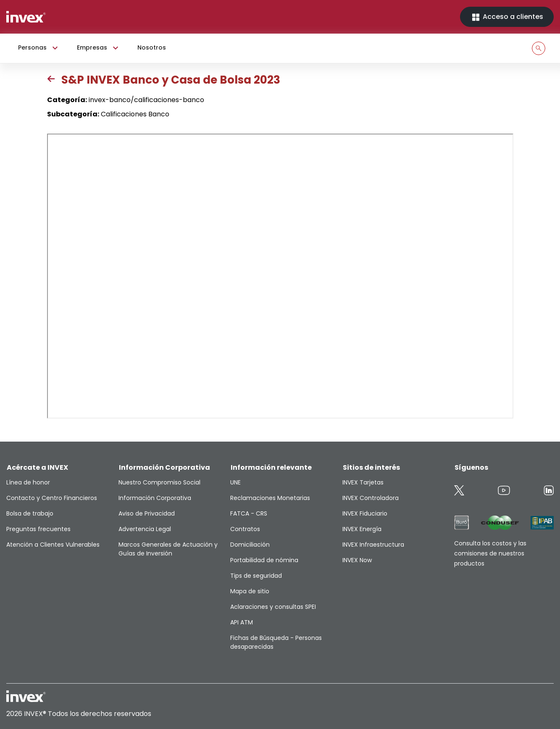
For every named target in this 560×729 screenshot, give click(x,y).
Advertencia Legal (145, 529)
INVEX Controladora (371, 498)
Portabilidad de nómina (264, 560)
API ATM (242, 622)
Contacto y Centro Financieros (52, 498)
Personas (39, 48)
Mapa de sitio (250, 591)
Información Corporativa (155, 498)
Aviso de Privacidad (147, 513)
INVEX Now (357, 560)
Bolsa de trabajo (30, 513)
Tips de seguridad (256, 576)
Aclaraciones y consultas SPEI (273, 607)
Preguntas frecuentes (38, 529)
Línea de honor (28, 482)
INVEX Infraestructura (373, 545)
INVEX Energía (362, 529)
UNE (235, 482)
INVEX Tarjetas (363, 482)
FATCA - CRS (249, 513)
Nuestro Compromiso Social (159, 482)
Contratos (245, 529)
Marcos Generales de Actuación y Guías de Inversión (168, 549)
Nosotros (152, 47)
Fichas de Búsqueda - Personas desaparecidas (276, 642)
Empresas (99, 48)
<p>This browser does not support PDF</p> (280, 276)
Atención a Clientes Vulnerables (53, 545)
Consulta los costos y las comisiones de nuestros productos (490, 553)
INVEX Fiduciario (365, 513)
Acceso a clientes (507, 17)
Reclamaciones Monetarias (270, 498)
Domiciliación (250, 545)
